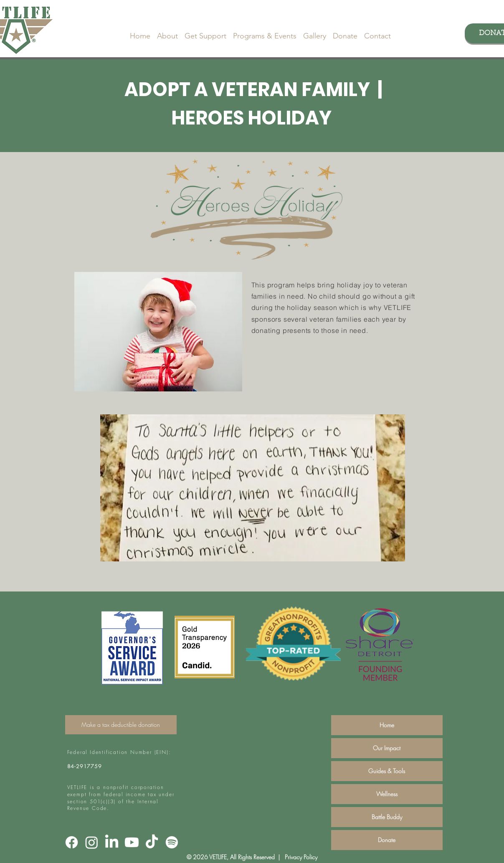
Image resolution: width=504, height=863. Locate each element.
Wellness (387, 794)
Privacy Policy (300, 857)
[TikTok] (152, 842)
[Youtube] (132, 842)
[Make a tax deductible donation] (121, 725)
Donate (387, 840)
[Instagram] (92, 842)
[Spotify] (172, 842)
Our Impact (387, 748)
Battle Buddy (387, 817)
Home (387, 725)
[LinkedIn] (112, 842)
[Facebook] (72, 842)
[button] (167, 32)
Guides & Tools (387, 771)
